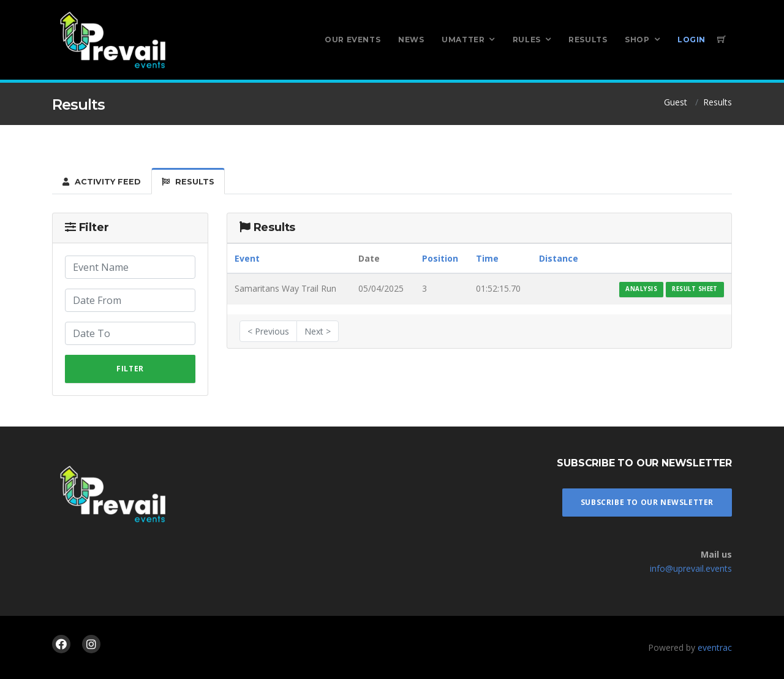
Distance (559, 258)
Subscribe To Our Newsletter (647, 502)
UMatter (463, 40)
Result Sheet (695, 289)
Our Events (352, 40)
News (411, 40)
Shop (637, 40)
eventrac (715, 647)
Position (440, 258)
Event (247, 258)
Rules (527, 40)
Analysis (641, 289)
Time (487, 258)
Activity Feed (102, 182)
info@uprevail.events (691, 568)
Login (692, 40)
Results (588, 40)
